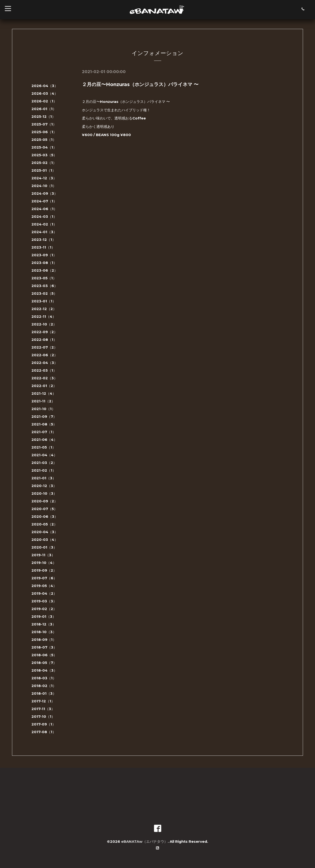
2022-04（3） (45, 363)
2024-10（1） (44, 186)
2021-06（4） (44, 440)
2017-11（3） (43, 709)
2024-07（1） (44, 201)
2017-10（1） (43, 716)
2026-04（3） (45, 86)
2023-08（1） (44, 263)
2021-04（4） (44, 455)
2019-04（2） (44, 593)
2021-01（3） (44, 478)
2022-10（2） (44, 324)
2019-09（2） (44, 570)
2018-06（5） (44, 655)
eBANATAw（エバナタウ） (144, 841)
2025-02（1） (44, 163)
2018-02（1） (44, 686)
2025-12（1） (43, 116)
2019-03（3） (44, 601)
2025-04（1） (44, 147)
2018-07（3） (44, 647)
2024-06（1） (44, 209)
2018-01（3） (44, 693)
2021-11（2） (43, 401)
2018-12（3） (44, 624)
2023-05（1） (44, 278)
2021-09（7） (44, 416)
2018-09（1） (44, 640)
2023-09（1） (44, 255)
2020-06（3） (45, 516)
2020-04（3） (45, 532)
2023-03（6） (45, 286)
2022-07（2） (44, 347)
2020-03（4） (45, 540)
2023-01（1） (44, 301)
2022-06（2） (45, 355)
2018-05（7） (44, 663)
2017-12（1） (43, 701)
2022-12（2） (44, 309)
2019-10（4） (44, 563)
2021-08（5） (44, 424)
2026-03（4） (45, 93)
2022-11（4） (44, 316)
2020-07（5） (44, 509)
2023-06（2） (45, 270)
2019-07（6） (44, 578)
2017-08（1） (44, 732)
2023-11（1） (43, 247)
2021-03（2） (44, 463)
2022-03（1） (44, 370)
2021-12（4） (44, 393)
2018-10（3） (44, 632)
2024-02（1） (44, 224)
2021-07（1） (44, 432)
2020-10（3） (44, 493)
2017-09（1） (44, 724)
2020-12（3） (44, 486)
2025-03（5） (44, 155)
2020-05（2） (44, 524)
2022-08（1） (44, 340)
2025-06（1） (44, 132)
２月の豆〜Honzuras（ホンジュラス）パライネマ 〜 (140, 84)
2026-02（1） (44, 101)
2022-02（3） (44, 378)
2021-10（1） (43, 409)
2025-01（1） (44, 170)
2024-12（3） (44, 178)
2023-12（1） (44, 240)
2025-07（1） (44, 124)
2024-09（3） (45, 193)
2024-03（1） (44, 216)
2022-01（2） (44, 386)
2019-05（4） (44, 586)
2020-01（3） (44, 547)
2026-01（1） (44, 109)
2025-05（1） (44, 140)
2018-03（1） (44, 678)
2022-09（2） (44, 332)
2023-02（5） (44, 293)
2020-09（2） (45, 501)
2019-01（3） (44, 616)
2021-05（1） (44, 447)
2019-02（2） (44, 609)
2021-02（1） (44, 470)
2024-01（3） (44, 232)
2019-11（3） (43, 555)
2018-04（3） (44, 670)
